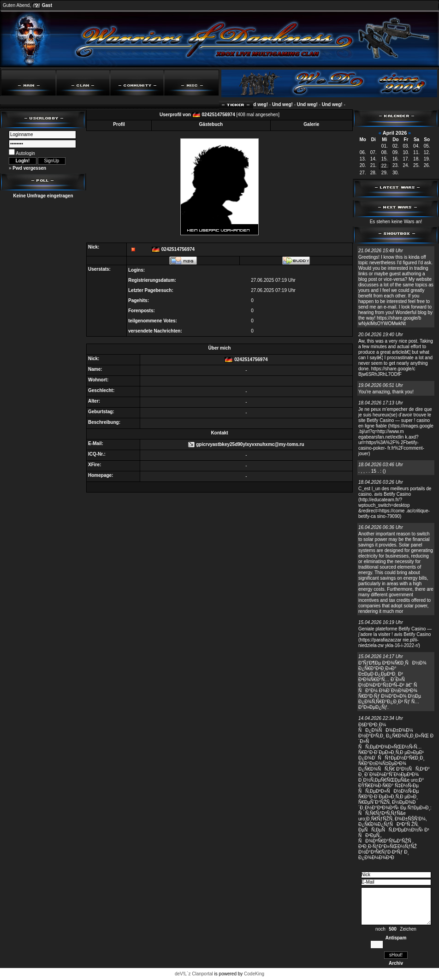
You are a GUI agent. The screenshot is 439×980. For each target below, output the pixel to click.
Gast (47, 5)
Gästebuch (211, 124)
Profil (119, 124)
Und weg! (261, 104)
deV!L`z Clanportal (194, 974)
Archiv (396, 963)
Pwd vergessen (29, 168)
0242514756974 (218, 115)
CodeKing (254, 974)
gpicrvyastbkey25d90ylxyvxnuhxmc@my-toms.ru (250, 444)
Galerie (311, 124)
